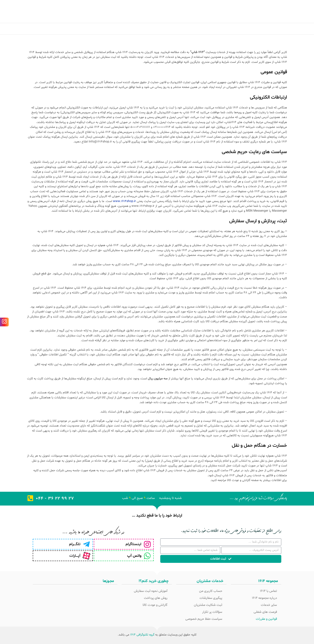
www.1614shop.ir (124, 201)
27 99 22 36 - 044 (55, 498)
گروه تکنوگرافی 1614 (142, 635)
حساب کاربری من (211, 591)
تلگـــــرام (75, 544)
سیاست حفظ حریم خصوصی (204, 619)
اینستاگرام (133, 544)
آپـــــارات (75, 556)
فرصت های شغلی (265, 612)
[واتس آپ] (147, 556)
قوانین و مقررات (266, 619)
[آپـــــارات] (86, 556)
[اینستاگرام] (147, 544)
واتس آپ (134, 556)
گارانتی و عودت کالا (155, 605)
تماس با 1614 (268, 591)
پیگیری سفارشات (211, 598)
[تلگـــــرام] (86, 544)
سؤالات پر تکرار (212, 612)
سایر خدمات (269, 605)
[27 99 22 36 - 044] (30, 498)
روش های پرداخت (156, 598)
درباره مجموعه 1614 (264, 598)
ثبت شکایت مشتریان (208, 605)
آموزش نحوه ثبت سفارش (151, 591)
